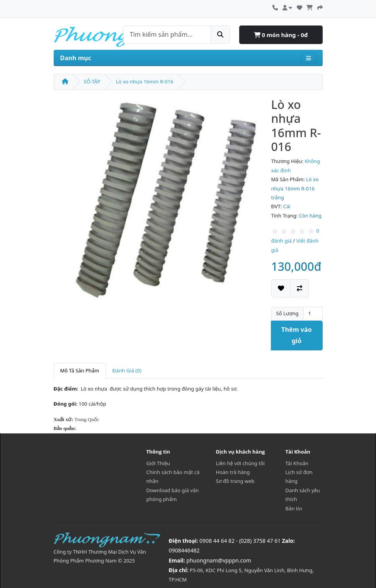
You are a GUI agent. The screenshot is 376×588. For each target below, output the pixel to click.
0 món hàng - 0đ (281, 35)
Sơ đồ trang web (235, 481)
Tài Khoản (297, 463)
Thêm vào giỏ (297, 335)
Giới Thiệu (158, 463)
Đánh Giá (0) (127, 370)
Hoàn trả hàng (233, 472)
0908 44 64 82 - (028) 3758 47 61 (240, 541)
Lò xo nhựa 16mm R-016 (145, 82)
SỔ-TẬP (92, 82)
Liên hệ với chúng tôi (241, 463)
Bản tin (294, 508)
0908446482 (184, 550)
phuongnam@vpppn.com (219, 560)
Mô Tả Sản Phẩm (80, 370)
